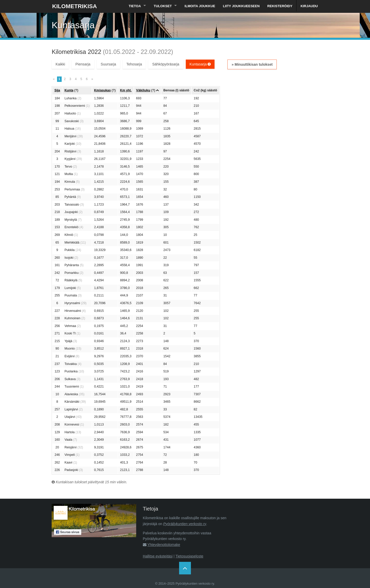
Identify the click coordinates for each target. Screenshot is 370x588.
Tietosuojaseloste (189, 556)
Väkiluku (143, 90)
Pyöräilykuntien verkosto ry (185, 524)
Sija (57, 90)
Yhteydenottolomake (164, 545)
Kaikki (60, 64)
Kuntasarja (200, 64)
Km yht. (126, 90)
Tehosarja (134, 64)
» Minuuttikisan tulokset (252, 64)
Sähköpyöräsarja (166, 64)
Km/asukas (102, 90)
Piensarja (83, 64)
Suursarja (108, 64)
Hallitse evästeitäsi (158, 556)
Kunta (69, 90)
